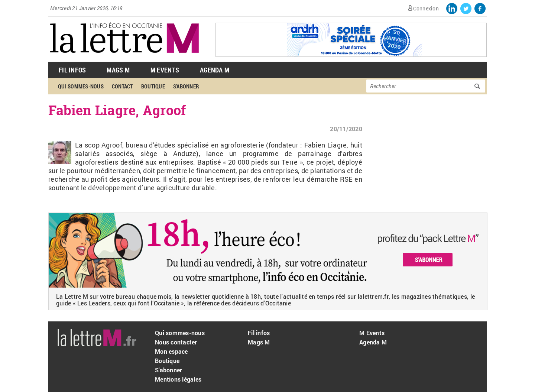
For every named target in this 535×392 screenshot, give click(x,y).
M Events (165, 70)
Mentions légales (178, 379)
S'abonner (186, 86)
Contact (122, 86)
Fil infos (259, 333)
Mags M (118, 70)
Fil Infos (72, 70)
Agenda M (215, 70)
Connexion (426, 8)
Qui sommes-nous (81, 86)
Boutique (153, 86)
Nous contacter (176, 342)
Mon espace (171, 351)
